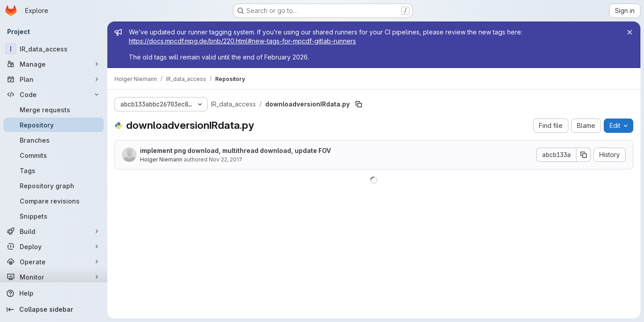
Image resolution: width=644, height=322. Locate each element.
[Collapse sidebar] (54, 309)
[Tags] (54, 170)
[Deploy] (54, 246)
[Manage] (54, 64)
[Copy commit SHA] (584, 155)
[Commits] (54, 155)
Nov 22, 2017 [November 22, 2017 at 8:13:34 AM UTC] (226, 159)
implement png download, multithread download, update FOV (235, 150)
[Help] (54, 293)
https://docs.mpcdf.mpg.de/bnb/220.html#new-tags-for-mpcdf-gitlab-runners (242, 41)
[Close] (630, 32)
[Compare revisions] (54, 201)
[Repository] (54, 125)
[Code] (54, 94)
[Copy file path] (359, 104)
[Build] (54, 231)
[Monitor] (54, 277)
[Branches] (54, 140)
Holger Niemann (161, 159)
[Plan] (54, 79)
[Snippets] (54, 216)
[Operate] (54, 262)
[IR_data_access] (54, 49)
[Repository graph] (54, 186)
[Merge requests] (54, 110)
